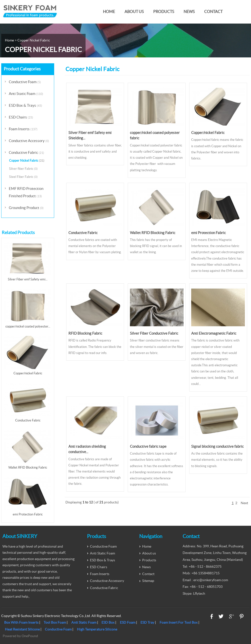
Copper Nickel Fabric (27, 161)
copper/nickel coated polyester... (28, 326)
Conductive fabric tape (148, 446)
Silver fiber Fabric (23, 169)
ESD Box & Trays (25, 105)
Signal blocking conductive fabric (217, 446)
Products (164, 12)
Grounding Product (26, 208)
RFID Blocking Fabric (85, 333)
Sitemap (148, 581)
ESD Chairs (21, 117)
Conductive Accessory (29, 141)
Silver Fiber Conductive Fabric (154, 333)
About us (134, 12)
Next (244, 503)
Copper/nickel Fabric (208, 133)
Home (109, 12)
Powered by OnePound (20, 636)
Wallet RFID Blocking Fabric (153, 233)
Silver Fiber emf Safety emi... (28, 279)
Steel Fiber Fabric (23, 177)
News (189, 12)
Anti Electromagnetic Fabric (214, 333)
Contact (213, 12)
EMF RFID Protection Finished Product (26, 192)
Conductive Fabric (83, 233)
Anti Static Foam (26, 94)
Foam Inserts (23, 129)
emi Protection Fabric (208, 233)
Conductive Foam (25, 82)
